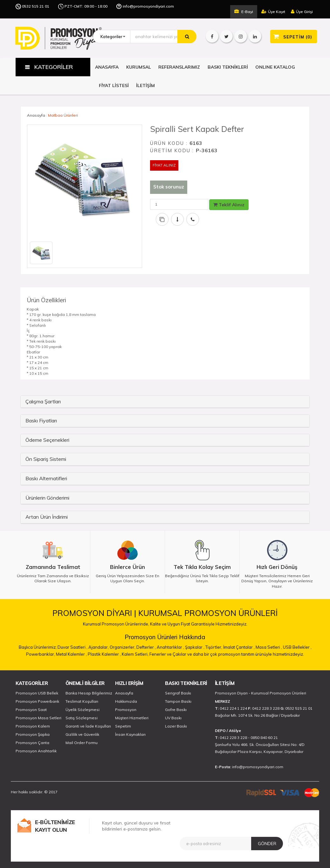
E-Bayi (244, 12)
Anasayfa (36, 115)
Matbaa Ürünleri (63, 115)
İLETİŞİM (145, 85)
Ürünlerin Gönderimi (47, 498)
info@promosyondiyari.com (148, 6)
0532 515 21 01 (36, 6)
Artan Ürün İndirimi (47, 517)
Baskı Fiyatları (41, 420)
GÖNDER (267, 844)
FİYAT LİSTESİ (114, 85)
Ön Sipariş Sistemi (46, 459)
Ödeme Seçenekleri (47, 440)
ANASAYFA (107, 67)
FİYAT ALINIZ (164, 165)
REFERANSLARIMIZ (179, 67)
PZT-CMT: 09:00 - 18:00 (86, 6)
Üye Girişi (302, 12)
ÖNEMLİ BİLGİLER (85, 683)
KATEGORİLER (32, 683)
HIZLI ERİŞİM (129, 683)
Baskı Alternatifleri (46, 478)
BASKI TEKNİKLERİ (228, 67)
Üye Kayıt (273, 12)
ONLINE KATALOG (275, 67)
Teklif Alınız (229, 205)
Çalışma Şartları (43, 401)
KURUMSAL (139, 67)
